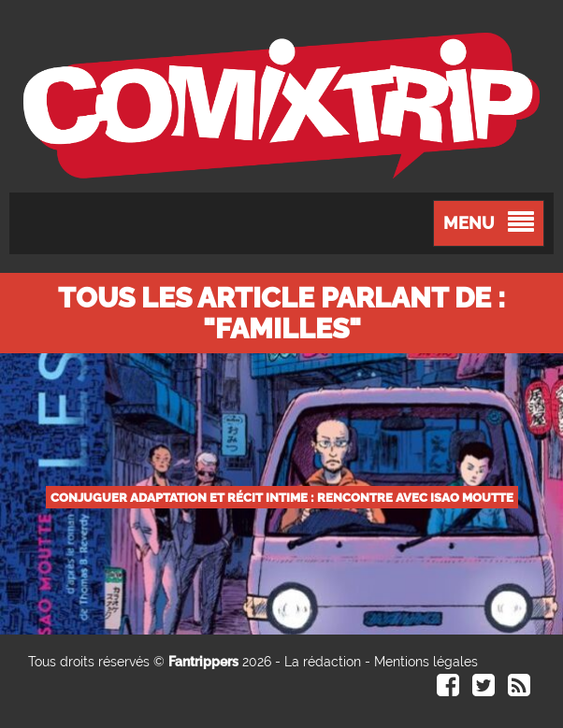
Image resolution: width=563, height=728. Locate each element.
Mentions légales (426, 662)
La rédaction (323, 662)
